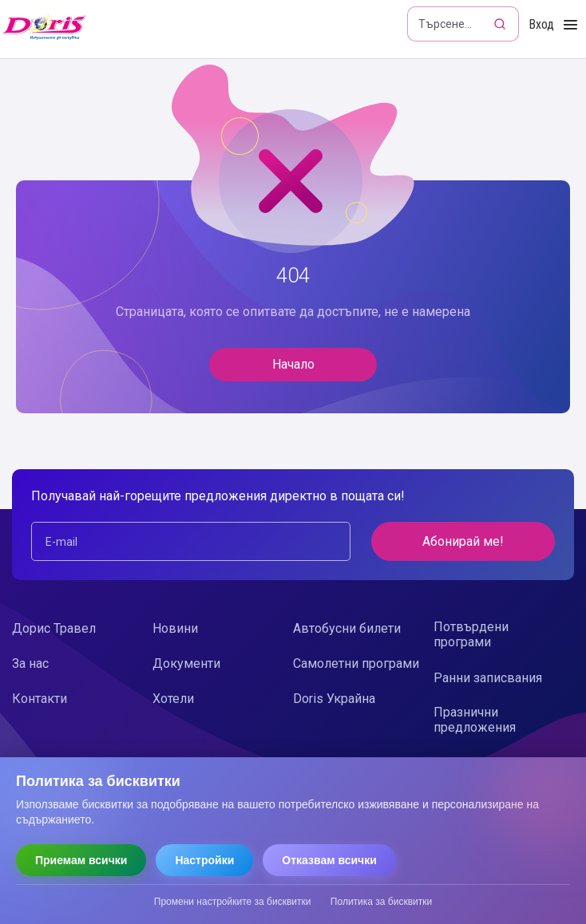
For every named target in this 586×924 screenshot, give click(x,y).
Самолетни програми (356, 663)
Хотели (173, 699)
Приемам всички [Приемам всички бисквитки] (81, 860)
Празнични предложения (475, 720)
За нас (30, 663)
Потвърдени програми (471, 634)
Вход (541, 24)
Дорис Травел (54, 628)
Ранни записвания (488, 678)
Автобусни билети (347, 628)
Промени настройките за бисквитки (233, 902)
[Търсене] (501, 24)
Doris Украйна (334, 699)
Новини (175, 628)
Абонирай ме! (463, 541)
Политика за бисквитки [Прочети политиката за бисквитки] (381, 902)
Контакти (40, 699)
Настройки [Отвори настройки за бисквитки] (204, 860)
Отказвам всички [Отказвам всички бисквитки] (329, 860)
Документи (186, 663)
